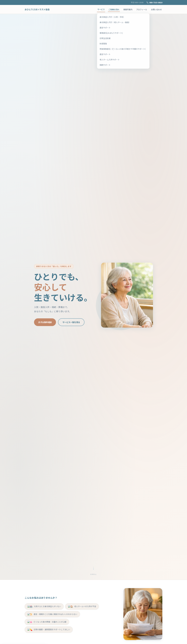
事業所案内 (128, 9)
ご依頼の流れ (114, 9)
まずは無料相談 (45, 322)
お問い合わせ (156, 9)
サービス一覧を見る (71, 322)
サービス (101, 9)
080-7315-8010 (154, 2)
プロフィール (142, 9)
